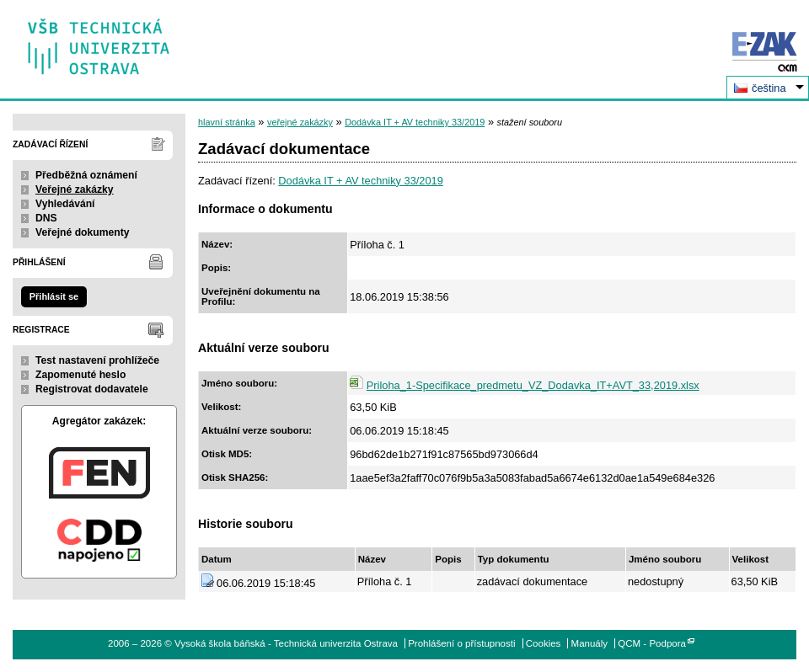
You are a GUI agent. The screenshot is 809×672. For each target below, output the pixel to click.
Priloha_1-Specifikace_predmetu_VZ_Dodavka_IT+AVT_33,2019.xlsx (533, 385)
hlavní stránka (227, 122)
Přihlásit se (54, 296)
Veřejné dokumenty (82, 232)
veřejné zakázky (300, 122)
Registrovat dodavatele (92, 389)
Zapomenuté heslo (80, 375)
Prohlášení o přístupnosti (461, 643)
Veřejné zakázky (75, 189)
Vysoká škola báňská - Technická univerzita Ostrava (99, 41)
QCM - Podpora (652, 643)
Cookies (544, 643)
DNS (46, 218)
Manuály (590, 643)
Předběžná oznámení (86, 175)
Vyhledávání (65, 204)
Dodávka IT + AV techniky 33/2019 (415, 122)
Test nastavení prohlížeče (97, 360)
